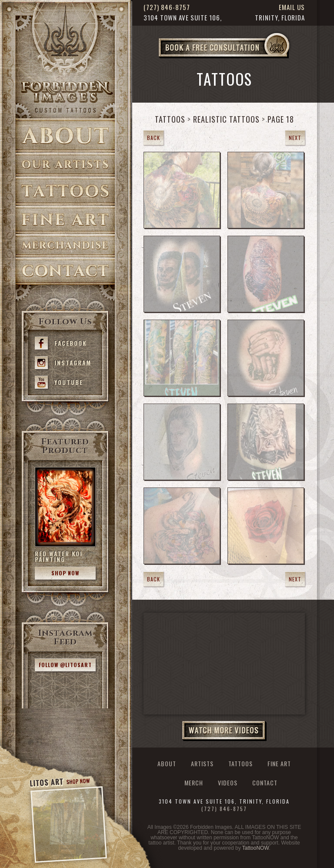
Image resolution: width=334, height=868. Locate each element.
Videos (228, 783)
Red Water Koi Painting (59, 556)
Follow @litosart (65, 665)
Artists (65, 165)
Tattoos (65, 191)
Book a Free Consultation (242, 58)
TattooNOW (256, 848)
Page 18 (281, 119)
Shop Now (65, 573)
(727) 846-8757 (167, 7)
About (65, 135)
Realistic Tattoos (226, 119)
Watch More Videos (224, 731)
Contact (65, 271)
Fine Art (65, 220)
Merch (194, 783)
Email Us (292, 7)
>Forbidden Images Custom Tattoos (65, 97)
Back (154, 138)
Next (295, 138)
